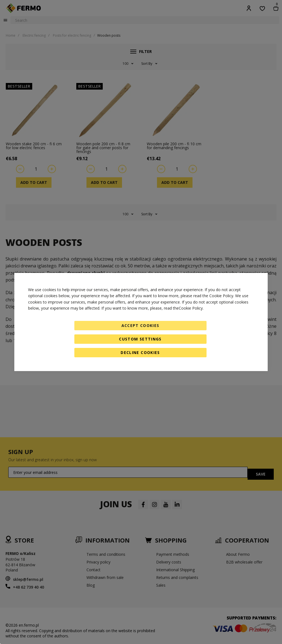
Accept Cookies (140, 325)
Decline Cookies (140, 352)
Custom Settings (140, 339)
